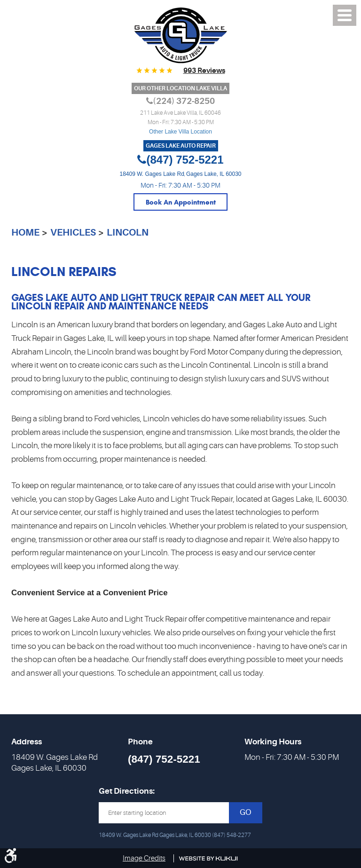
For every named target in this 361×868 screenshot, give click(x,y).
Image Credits (144, 858)
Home (25, 233)
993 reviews (204, 71)
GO (246, 812)
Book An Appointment (181, 202)
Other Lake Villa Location (180, 132)
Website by (208, 859)
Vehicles (73, 233)
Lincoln (128, 233)
